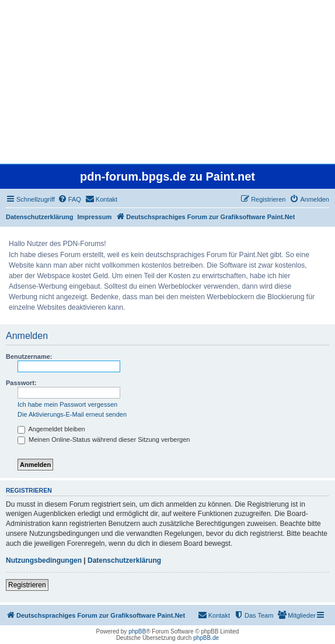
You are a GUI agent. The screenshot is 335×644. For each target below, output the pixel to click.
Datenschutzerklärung (40, 217)
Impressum (95, 217)
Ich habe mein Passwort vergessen (67, 404)
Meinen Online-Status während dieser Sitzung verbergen (104, 439)
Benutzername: (29, 356)
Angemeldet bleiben (51, 429)
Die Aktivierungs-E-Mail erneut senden (72, 414)
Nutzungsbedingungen (44, 560)
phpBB (137, 631)
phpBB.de (206, 638)
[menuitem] (69, 199)
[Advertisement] (167, 82)
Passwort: (21, 383)
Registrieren (27, 585)
